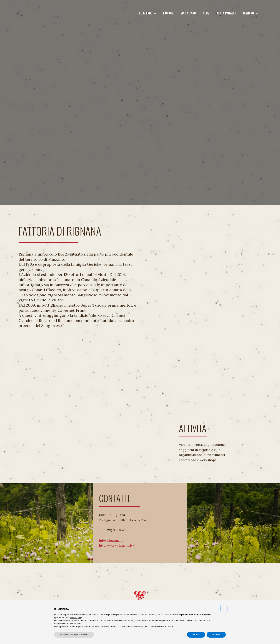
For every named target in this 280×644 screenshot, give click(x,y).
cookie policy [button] (76, 618)
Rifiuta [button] (196, 635)
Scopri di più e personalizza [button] (74, 635)
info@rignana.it (111, 540)
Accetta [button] (216, 635)
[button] (162, 13)
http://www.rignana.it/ (117, 545)
